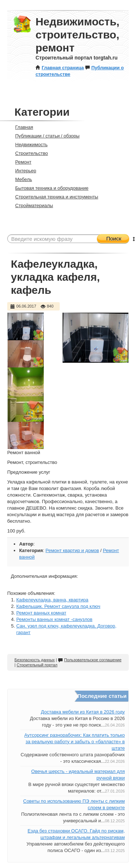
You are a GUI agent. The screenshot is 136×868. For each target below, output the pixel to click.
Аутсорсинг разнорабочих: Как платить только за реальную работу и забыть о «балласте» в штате (75, 742)
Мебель (21, 179)
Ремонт (20, 162)
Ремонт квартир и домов (72, 550)
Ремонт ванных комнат (41, 613)
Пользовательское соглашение (90, 660)
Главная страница (60, 68)
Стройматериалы (31, 205)
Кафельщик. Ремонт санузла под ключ (58, 606)
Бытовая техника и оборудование (49, 188)
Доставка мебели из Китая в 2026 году (83, 712)
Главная (21, 127)
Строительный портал (37, 665)
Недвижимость (28, 145)
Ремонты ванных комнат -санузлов (54, 619)
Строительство (28, 153)
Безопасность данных (35, 660)
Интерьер (23, 171)
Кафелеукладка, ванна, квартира (52, 600)
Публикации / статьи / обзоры (44, 136)
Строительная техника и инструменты (54, 197)
